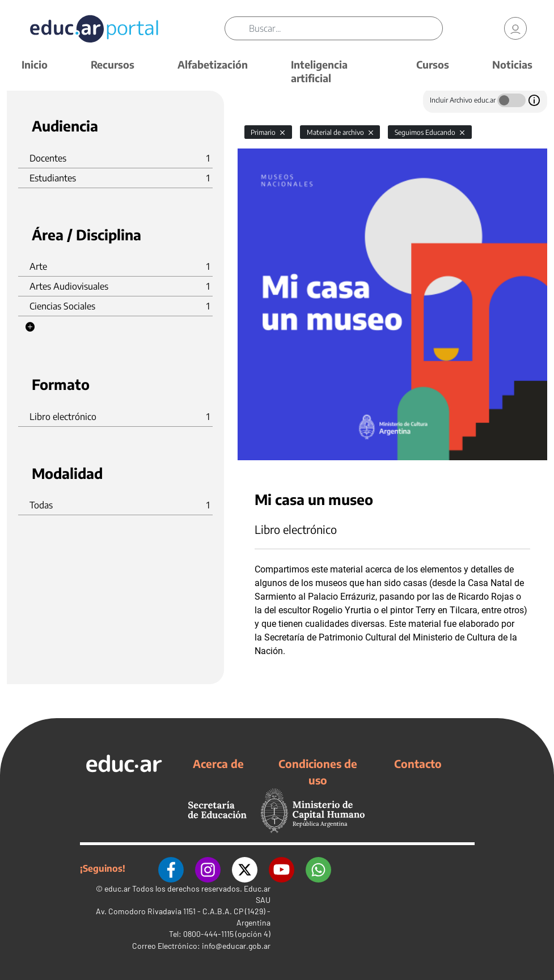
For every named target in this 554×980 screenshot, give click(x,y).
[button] (30, 327)
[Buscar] (346, 28)
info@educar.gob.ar (236, 946)
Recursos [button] (113, 64)
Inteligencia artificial (319, 71)
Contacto (418, 763)
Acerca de (218, 763)
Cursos (433, 64)
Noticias (512, 64)
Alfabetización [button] (213, 64)
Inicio (35, 64)
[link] (515, 28)
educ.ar (117, 888)
